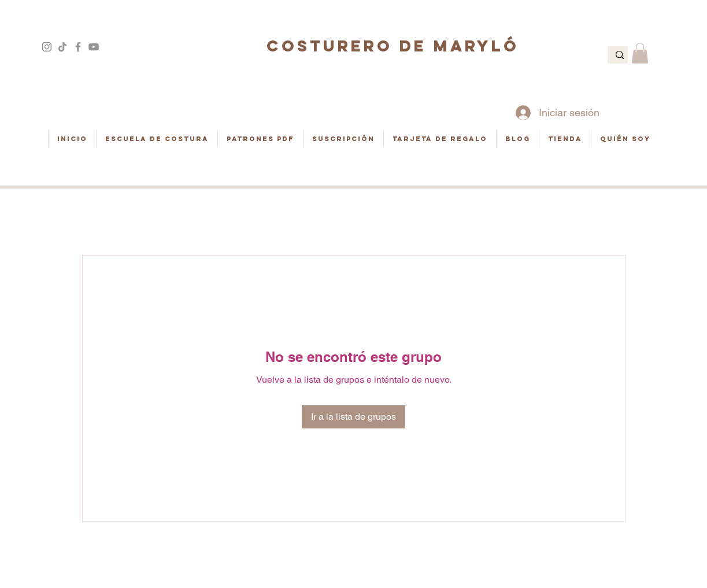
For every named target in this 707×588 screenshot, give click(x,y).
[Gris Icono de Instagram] (47, 47)
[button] (640, 53)
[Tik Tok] (62, 47)
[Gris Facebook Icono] (78, 47)
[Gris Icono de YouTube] (94, 47)
